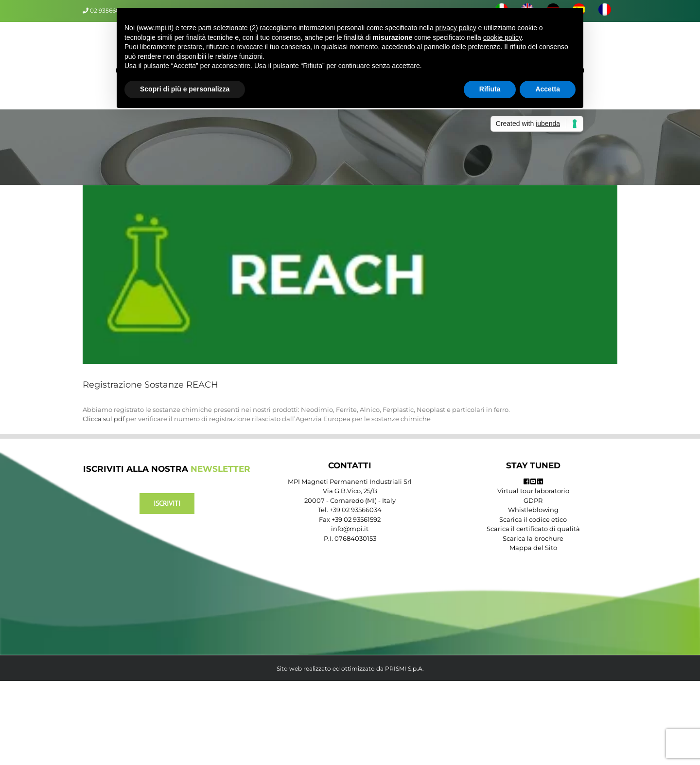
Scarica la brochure (533, 538)
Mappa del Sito (533, 548)
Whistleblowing (533, 510)
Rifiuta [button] (490, 89)
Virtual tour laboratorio (533, 491)
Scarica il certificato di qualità (533, 529)
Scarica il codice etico (533, 519)
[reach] (350, 275)
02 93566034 (108, 10)
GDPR (533, 500)
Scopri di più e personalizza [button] (185, 89)
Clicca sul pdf (104, 419)
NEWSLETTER (220, 469)
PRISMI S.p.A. (404, 668)
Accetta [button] (548, 89)
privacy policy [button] (456, 28)
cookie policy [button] (502, 37)
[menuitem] (604, 11)
